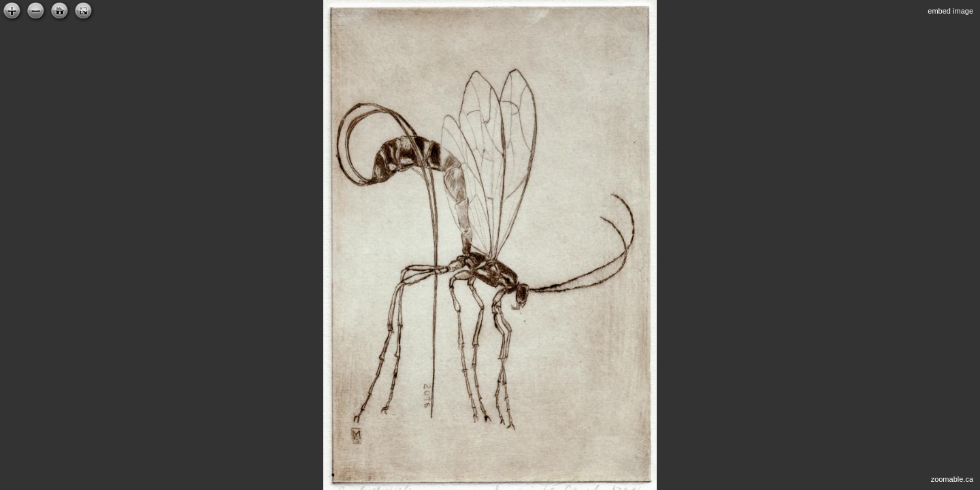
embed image (950, 11)
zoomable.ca (952, 479)
